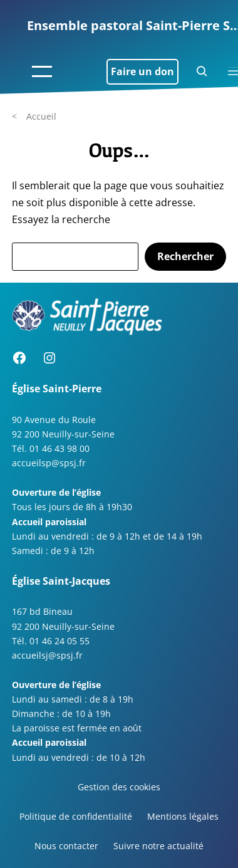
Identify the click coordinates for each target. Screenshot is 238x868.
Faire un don (142, 71)
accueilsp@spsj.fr (49, 463)
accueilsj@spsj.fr (47, 655)
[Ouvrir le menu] (42, 71)
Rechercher (185, 256)
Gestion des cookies (119, 787)
